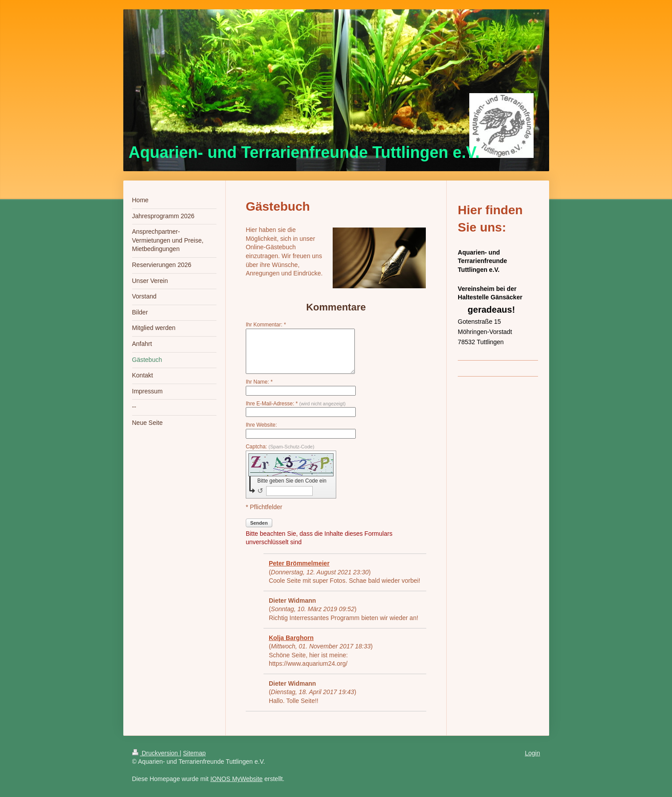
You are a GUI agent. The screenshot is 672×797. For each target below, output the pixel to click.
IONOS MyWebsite (236, 779)
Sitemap (195, 753)
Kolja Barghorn (291, 638)
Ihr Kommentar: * (266, 325)
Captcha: (280, 447)
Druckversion (156, 753)
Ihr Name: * (259, 382)
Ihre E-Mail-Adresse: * (296, 404)
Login (532, 753)
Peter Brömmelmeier (299, 563)
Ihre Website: (261, 425)
